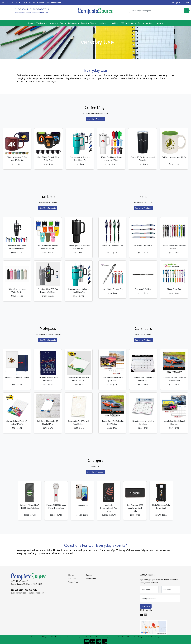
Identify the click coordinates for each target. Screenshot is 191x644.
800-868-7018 (41, 9)
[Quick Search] (157, 11)
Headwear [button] (102, 23)
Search (89, 575)
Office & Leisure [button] (127, 23)
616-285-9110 (23, 9)
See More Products (95, 119)
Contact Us (73, 582)
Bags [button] (62, 23)
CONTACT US (29, 3)
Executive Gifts (88, 23)
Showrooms (91, 578)
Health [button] (114, 23)
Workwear (41, 23)
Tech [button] (140, 23)
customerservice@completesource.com (32, 12)
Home (71, 575)
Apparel (31, 23)
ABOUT (14, 3)
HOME (5, 3)
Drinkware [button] (73, 23)
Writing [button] (149, 23)
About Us (72, 578)
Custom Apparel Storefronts (49, 3)
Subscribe (146, 606)
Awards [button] (53, 23)
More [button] (159, 23)
